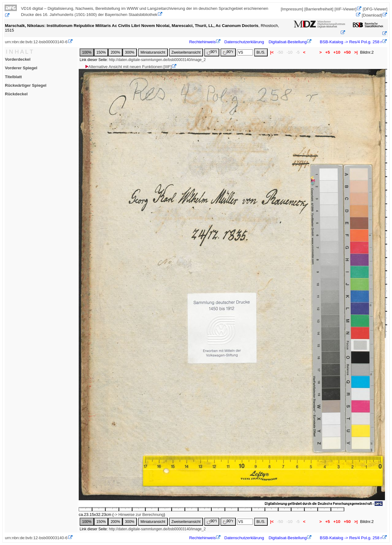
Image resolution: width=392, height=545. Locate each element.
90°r (228, 52)
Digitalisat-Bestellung (288, 42)
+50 (347, 52)
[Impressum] (292, 9)
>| (356, 52)
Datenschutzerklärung (244, 42)
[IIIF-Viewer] (345, 9)
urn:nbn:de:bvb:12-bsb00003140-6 (36, 42)
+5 (328, 52)
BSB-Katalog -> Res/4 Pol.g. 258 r (350, 42)
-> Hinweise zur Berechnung (139, 515)
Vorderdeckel (18, 59)
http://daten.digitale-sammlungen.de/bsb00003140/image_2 (157, 60)
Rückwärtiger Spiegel (26, 85)
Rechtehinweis (203, 42)
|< (272, 52)
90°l (212, 52)
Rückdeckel (16, 94)
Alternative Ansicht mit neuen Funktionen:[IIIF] (128, 67)
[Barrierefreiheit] (319, 9)
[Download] (372, 15)
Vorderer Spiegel (21, 68)
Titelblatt (13, 77)
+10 (337, 52)
